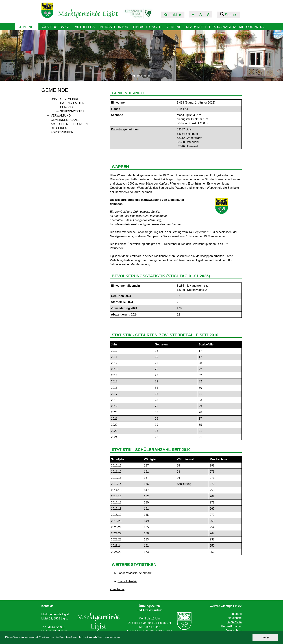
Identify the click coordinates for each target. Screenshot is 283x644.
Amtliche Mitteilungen (69, 124)
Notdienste (235, 618)
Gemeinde (27, 27)
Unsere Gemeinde (65, 99)
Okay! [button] (265, 638)
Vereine (174, 27)
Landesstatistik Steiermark (135, 573)
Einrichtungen (147, 27)
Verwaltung (61, 116)
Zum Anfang (118, 589)
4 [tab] (146, 77)
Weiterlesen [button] (112, 637)
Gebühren (59, 128)
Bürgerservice (55, 27)
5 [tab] (150, 77)
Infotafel (237, 614)
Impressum (235, 622)
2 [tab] (139, 77)
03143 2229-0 (55, 627)
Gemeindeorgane (65, 120)
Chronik (67, 107)
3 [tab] (142, 77)
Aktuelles (85, 27)
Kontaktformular (231, 626)
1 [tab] (135, 77)
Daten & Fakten (72, 103)
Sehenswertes (72, 111)
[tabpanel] (141, 55)
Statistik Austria (128, 581)
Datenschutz (234, 631)
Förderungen (62, 132)
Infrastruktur (114, 27)
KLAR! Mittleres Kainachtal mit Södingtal (226, 27)
